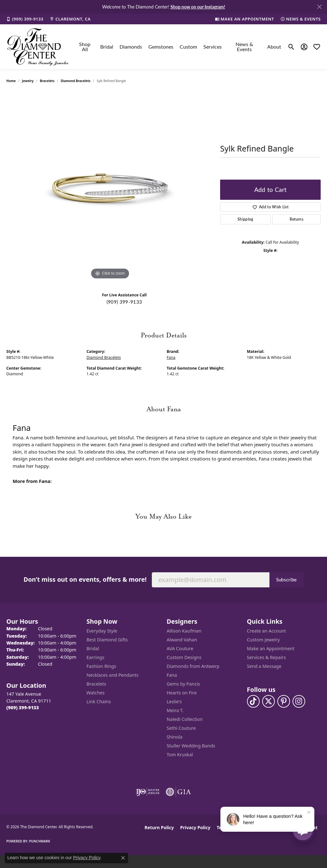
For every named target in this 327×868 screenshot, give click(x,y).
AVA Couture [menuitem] (180, 648)
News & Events (244, 47)
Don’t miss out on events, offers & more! (85, 579)
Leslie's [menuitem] (174, 702)
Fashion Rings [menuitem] (102, 666)
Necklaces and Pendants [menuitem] (113, 675)
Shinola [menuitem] (175, 737)
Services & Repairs (266, 657)
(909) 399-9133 (124, 302)
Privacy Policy (195, 827)
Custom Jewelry (263, 640)
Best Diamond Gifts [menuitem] (107, 640)
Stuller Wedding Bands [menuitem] (191, 746)
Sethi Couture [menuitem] (181, 728)
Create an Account (266, 631)
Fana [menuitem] (172, 675)
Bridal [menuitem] (93, 648)
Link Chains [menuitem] (99, 702)
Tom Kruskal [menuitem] (180, 755)
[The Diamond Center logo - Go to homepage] (38, 47)
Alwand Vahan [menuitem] (182, 640)
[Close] (319, 7)
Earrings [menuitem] (96, 657)
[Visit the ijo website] (148, 792)
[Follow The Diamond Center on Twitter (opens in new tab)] (268, 701)
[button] (291, 47)
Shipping (245, 219)
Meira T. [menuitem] (175, 710)
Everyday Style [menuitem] (102, 631)
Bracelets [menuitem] (96, 684)
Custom (188, 47)
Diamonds (131, 47)
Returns (296, 219)
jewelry (28, 81)
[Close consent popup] (123, 858)
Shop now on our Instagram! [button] (198, 7)
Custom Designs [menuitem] (184, 657)
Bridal (107, 47)
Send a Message (264, 666)
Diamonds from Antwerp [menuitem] (193, 666)
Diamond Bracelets (76, 81)
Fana (171, 357)
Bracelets (47, 81)
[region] (110, 186)
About (274, 47)
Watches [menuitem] (96, 693)
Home (11, 81)
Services (213, 47)
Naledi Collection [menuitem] (185, 719)
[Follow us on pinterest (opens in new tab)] (284, 701)
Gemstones (161, 47)
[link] (25, 19)
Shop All (85, 47)
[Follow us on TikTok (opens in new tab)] (253, 701)
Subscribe (287, 580)
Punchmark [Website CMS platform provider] (40, 841)
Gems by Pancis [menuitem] (183, 684)
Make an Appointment (271, 648)
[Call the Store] (23, 707)
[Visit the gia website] (178, 792)
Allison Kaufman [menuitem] (184, 631)
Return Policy (159, 827)
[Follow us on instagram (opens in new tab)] (299, 701)
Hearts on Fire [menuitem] (182, 693)
